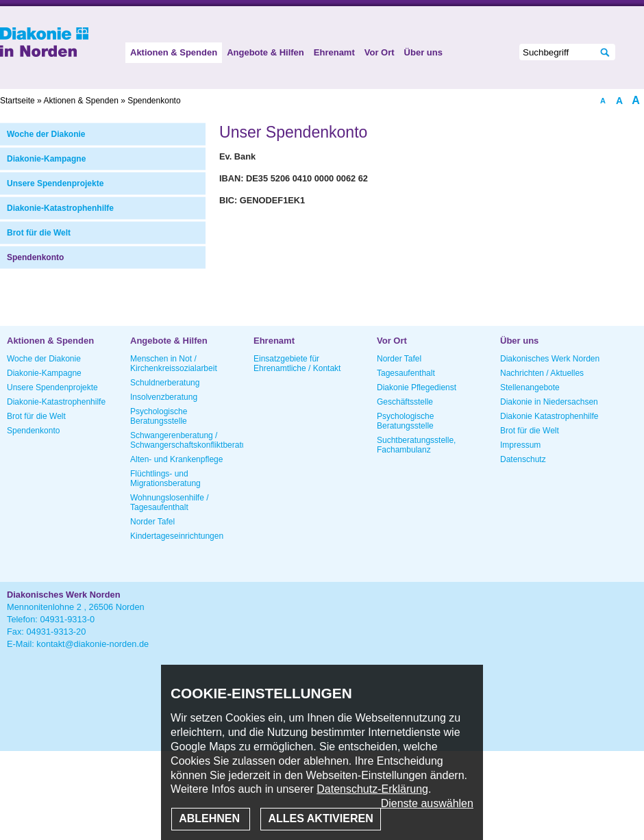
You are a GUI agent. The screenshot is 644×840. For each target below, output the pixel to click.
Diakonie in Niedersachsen (549, 402)
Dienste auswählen (427, 803)
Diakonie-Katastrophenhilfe (60, 208)
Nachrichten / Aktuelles (542, 373)
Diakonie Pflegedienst (417, 387)
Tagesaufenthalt (406, 373)
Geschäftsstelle (405, 402)
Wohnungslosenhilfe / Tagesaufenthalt (170, 502)
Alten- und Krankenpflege (176, 459)
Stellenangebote (530, 387)
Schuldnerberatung (165, 383)
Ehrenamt (334, 52)
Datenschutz (523, 459)
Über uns (423, 52)
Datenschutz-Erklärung (372, 789)
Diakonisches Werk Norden (550, 359)
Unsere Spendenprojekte (55, 183)
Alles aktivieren (320, 818)
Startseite (17, 101)
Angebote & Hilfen (265, 52)
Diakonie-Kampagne (46, 159)
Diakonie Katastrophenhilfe (549, 416)
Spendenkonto (35, 257)
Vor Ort (380, 52)
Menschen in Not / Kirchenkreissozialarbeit (174, 364)
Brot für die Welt (39, 233)
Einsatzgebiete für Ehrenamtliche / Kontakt (297, 364)
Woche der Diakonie (46, 134)
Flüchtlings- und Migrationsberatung (165, 479)
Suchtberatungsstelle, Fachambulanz (416, 445)
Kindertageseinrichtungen (177, 536)
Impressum (520, 445)
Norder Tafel (152, 522)
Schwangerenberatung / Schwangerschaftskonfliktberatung (187, 440)
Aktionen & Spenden (174, 52)
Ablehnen (211, 818)
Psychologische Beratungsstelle (159, 416)
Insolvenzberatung (164, 397)
